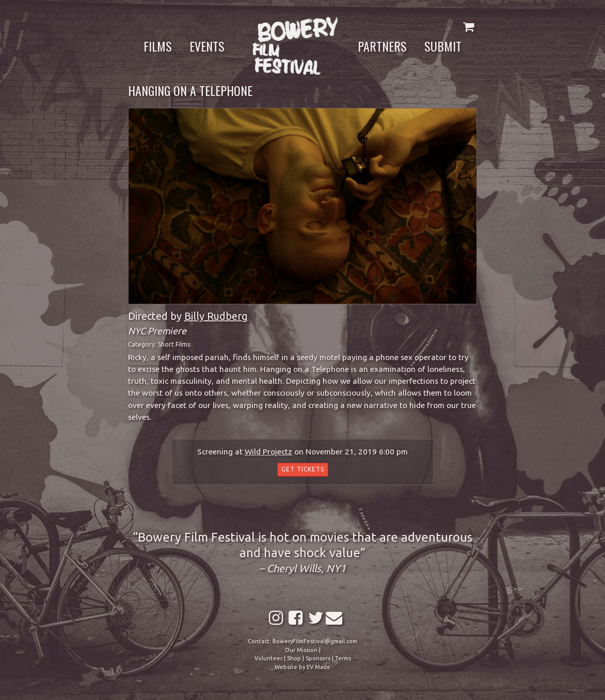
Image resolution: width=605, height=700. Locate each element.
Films (158, 46)
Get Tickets (303, 469)
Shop (294, 658)
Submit (443, 46)
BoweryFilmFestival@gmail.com (315, 641)
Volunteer (268, 658)
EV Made (319, 667)
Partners (382, 46)
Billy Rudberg (216, 316)
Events (207, 46)
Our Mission (301, 650)
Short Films (174, 344)
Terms (343, 658)
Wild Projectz (268, 452)
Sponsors (318, 658)
